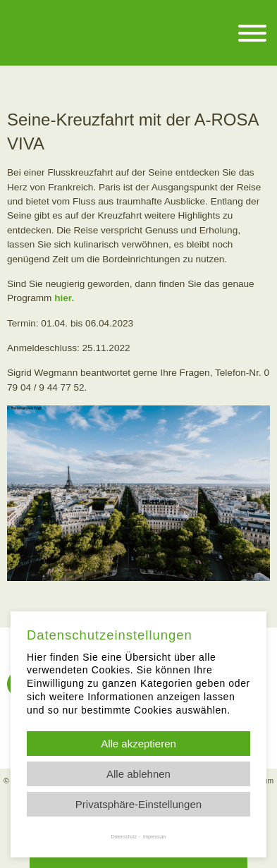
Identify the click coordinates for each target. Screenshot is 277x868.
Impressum (154, 837)
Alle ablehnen (138, 774)
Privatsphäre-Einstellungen (138, 804)
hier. (64, 298)
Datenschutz (124, 837)
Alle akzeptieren (138, 744)
